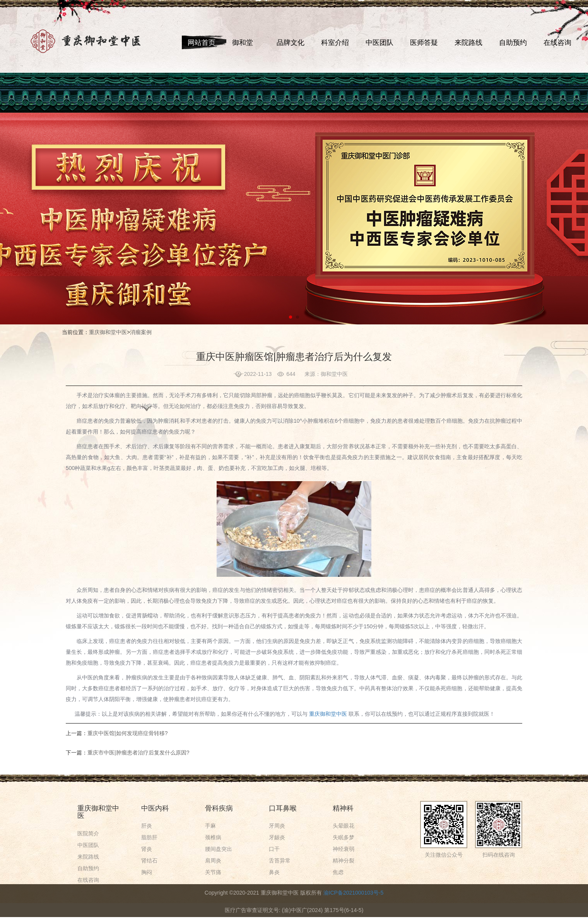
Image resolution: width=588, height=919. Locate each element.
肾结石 (149, 861)
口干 (274, 849)
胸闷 (147, 872)
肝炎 (147, 826)
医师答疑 (424, 43)
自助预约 (513, 43)
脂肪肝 (149, 837)
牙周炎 (277, 826)
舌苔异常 (280, 861)
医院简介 (88, 833)
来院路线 (468, 43)
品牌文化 (291, 43)
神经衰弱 (344, 849)
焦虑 (338, 872)
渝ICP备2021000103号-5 (354, 893)
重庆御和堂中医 (108, 332)
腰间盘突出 (219, 849)
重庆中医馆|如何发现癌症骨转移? (127, 733)
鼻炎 (274, 872)
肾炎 (147, 849)
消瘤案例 (141, 332)
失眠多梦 (344, 837)
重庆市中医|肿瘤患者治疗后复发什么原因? (138, 753)
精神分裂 (344, 861)
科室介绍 (335, 43)
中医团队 (379, 43)
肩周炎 (213, 861)
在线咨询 (557, 43)
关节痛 (213, 872)
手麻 (210, 826)
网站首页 (202, 43)
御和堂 (243, 43)
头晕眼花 (344, 826)
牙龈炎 (277, 837)
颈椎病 (213, 837)
